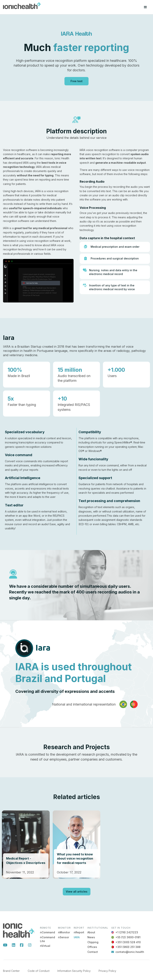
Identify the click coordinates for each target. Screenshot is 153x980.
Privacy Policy (107, 971)
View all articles (77, 892)
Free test (76, 81)
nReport (79, 932)
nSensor (64, 937)
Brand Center (11, 971)
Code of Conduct (39, 971)
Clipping (93, 942)
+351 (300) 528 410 (128, 942)
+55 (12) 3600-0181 (128, 937)
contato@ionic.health (130, 952)
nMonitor (64, 932)
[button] (145, 7)
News (91, 937)
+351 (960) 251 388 (128, 947)
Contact (93, 952)
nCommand (47, 932)
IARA (77, 937)
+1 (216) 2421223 (127, 932)
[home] (22, 7)
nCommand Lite (47, 939)
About (91, 932)
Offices (92, 947)
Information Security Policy (74, 971)
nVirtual (45, 946)
